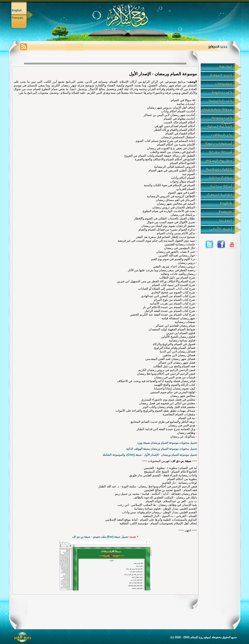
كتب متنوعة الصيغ (222, 119)
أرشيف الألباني (221, 229)
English (17, 10)
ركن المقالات (221, 135)
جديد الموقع (221, 75)
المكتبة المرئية (220, 127)
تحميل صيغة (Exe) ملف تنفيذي (111, 537)
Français (17, 18)
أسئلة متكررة (221, 186)
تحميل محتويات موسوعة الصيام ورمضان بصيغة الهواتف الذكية (161, 449)
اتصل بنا (226, 221)
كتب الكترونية (220, 101)
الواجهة (226, 67)
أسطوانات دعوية (219, 144)
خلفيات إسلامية (219, 169)
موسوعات (224, 84)
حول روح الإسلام (219, 161)
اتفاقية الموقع (220, 195)
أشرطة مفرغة (220, 152)
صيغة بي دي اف (81, 537)
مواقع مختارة (220, 178)
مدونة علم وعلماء (217, 109)
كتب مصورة (222, 92)
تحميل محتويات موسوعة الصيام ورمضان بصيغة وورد (167, 443)
